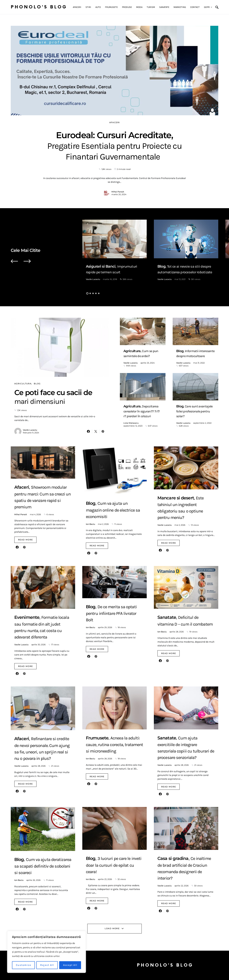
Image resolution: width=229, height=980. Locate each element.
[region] (47, 952)
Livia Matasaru (131, 423)
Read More (25, 540)
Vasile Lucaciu (93, 279)
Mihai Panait (118, 192)
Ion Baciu (90, 524)
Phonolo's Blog (39, 7)
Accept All (70, 965)
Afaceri (115, 122)
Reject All (47, 965)
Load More (112, 928)
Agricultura (23, 384)
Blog (37, 384)
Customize (24, 965)
